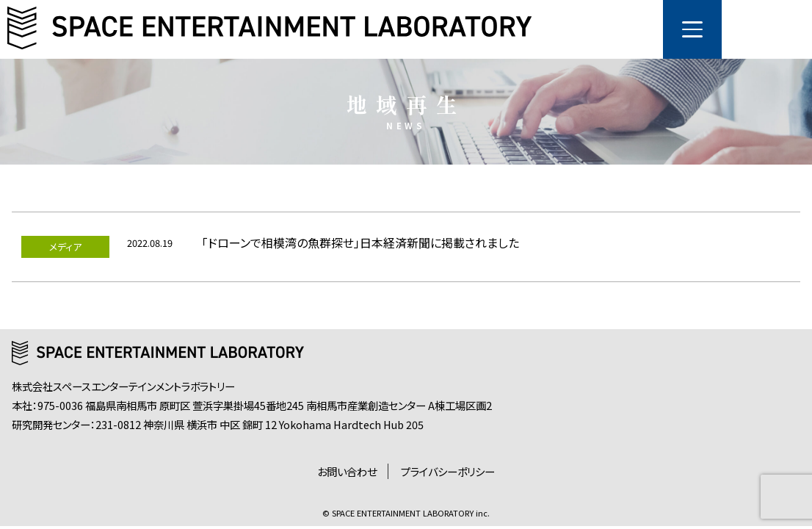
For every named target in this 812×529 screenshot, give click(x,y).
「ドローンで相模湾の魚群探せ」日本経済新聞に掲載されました (360, 242)
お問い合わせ (347, 471)
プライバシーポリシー (448, 471)
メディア (65, 246)
